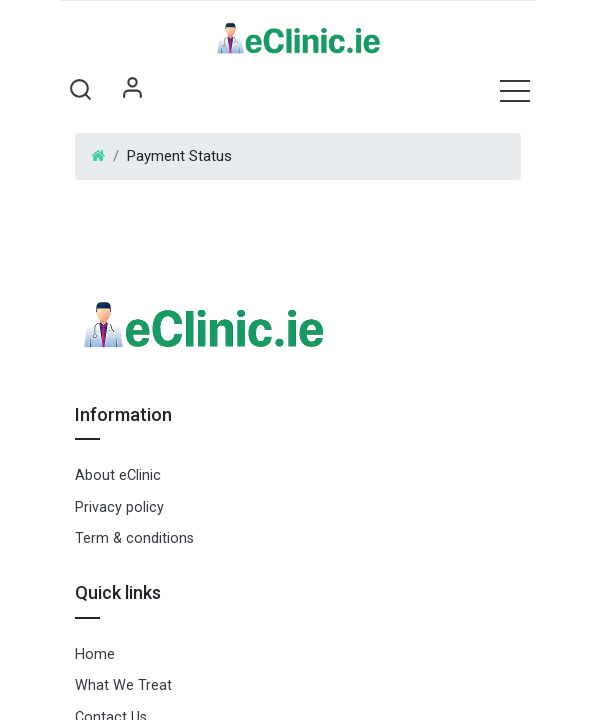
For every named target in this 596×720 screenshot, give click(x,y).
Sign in (132, 90)
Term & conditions (134, 538)
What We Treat (123, 685)
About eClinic (118, 475)
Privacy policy (119, 507)
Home (95, 654)
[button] (80, 90)
